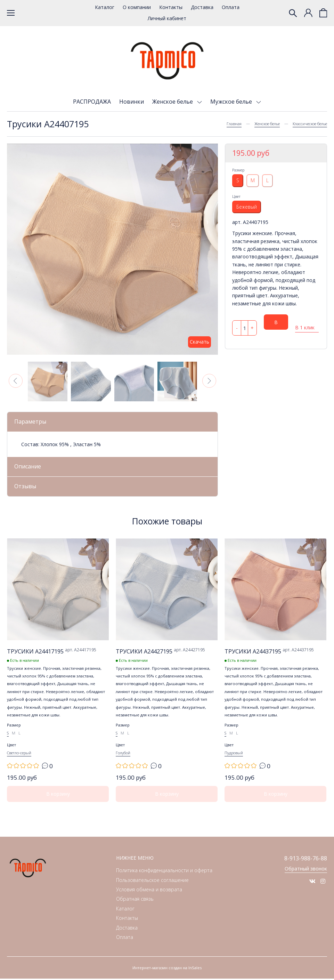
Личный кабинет (167, 18)
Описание (29, 467)
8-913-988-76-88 (304, 860)
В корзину (276, 324)
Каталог (105, 7)
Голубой (123, 754)
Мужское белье (232, 102)
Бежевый (247, 207)
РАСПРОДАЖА (92, 102)
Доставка (202, 7)
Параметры (31, 422)
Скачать (199, 342)
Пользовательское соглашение (152, 881)
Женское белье (173, 102)
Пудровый (234, 754)
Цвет (236, 196)
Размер (238, 170)
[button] (16, 381)
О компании (137, 7)
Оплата (231, 7)
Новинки (132, 102)
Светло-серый (19, 754)
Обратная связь (135, 900)
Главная (234, 124)
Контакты (171, 7)
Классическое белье (310, 124)
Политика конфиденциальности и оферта (164, 872)
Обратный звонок (306, 870)
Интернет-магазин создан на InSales (167, 969)
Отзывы (26, 487)
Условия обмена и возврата (149, 891)
